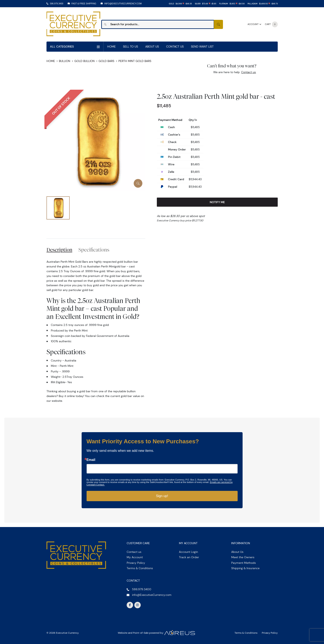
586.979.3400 (57, 4)
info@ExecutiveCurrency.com (123, 4)
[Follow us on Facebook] (130, 605)
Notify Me (217, 202)
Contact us (248, 72)
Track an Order (189, 557)
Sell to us (130, 47)
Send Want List (202, 47)
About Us (152, 47)
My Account (135, 557)
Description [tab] (59, 250)
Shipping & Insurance (245, 568)
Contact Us (175, 47)
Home (111, 47)
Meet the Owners (243, 557)
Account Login (188, 552)
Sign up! (162, 496)
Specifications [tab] (94, 250)
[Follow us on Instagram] (138, 605)
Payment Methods (244, 563)
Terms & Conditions (140, 568)
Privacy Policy (136, 563)
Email (91, 460)
